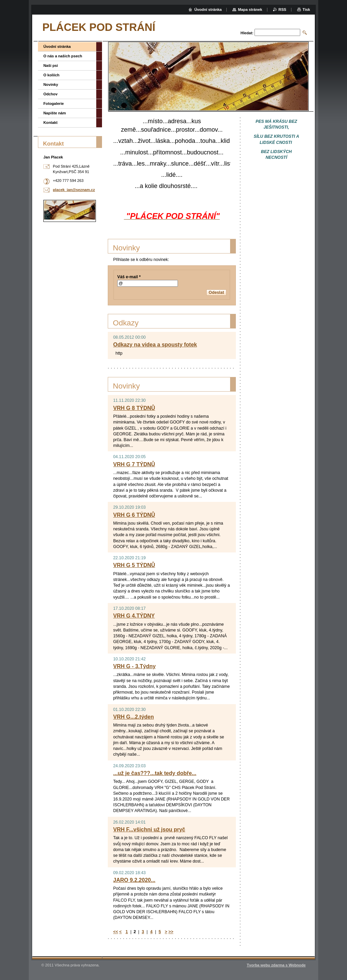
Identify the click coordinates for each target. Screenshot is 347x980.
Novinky (51, 84)
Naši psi (51, 65)
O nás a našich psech (63, 56)
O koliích (51, 75)
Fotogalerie (54, 103)
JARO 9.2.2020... (134, 880)
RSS (282, 10)
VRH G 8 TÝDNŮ (134, 408)
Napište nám (55, 113)
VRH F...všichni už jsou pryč (149, 830)
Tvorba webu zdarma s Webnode (276, 965)
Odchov (50, 94)
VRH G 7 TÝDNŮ (134, 464)
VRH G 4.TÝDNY (134, 616)
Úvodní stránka (57, 46)
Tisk (306, 10)
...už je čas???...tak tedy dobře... (155, 773)
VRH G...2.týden (134, 717)
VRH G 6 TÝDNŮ (134, 515)
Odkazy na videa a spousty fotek (155, 345)
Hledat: (247, 33)
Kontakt (50, 122)
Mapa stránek (250, 10)
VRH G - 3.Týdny (134, 666)
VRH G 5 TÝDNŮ (134, 565)
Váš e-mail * (129, 277)
